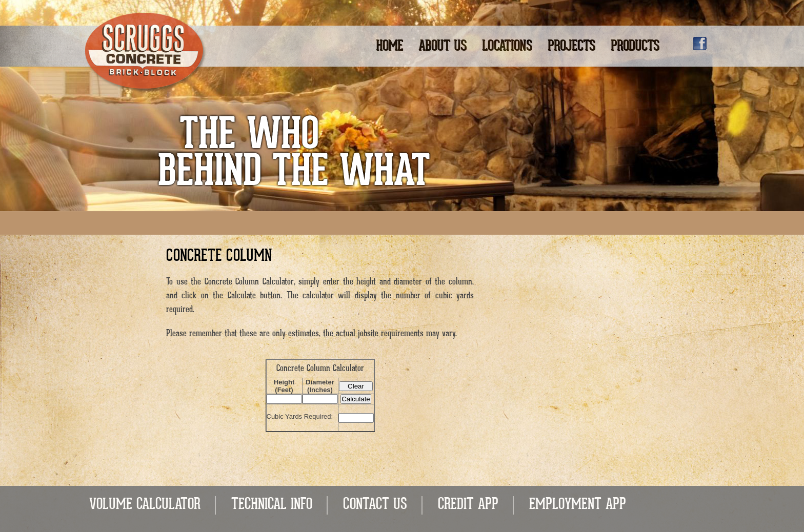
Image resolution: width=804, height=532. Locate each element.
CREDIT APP (468, 505)
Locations (507, 47)
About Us (443, 47)
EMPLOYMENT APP (578, 505)
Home (389, 47)
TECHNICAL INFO (272, 505)
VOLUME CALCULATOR (145, 505)
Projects (571, 47)
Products (635, 47)
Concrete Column (219, 257)
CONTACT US (375, 505)
